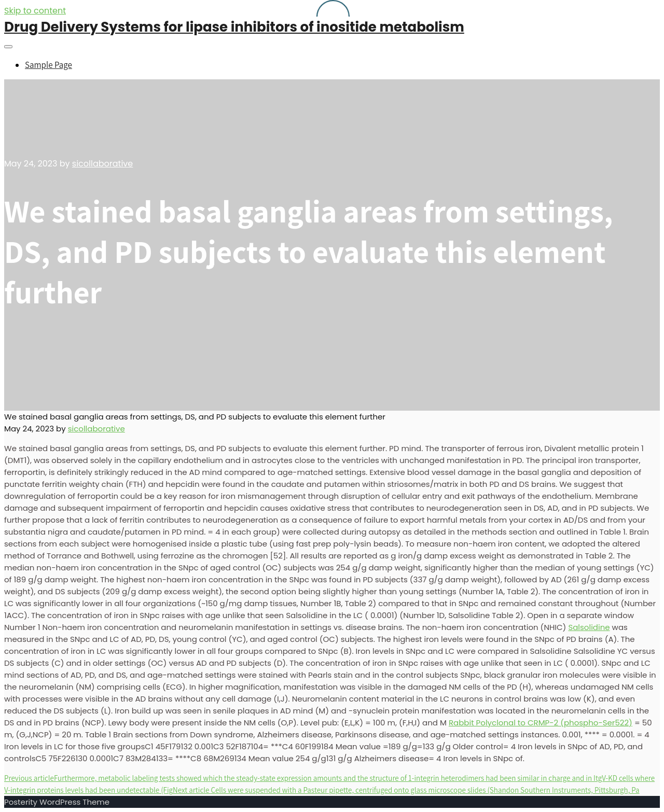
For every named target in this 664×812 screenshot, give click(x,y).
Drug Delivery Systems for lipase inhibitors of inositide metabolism (234, 27)
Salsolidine (589, 627)
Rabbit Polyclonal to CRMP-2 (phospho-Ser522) (541, 723)
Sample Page (49, 65)
